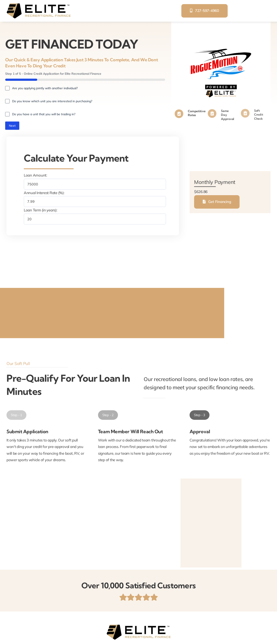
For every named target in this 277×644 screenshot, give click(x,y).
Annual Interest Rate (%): (44, 193)
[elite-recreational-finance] (39, 5)
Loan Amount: (35, 175)
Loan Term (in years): (41, 210)
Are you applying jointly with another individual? (45, 88)
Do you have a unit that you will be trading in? (44, 114)
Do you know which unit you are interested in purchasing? (52, 101)
